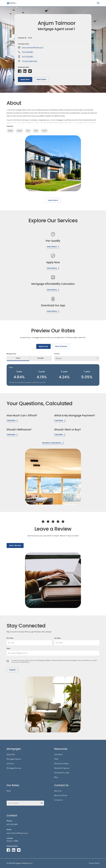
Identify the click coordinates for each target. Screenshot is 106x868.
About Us (58, 791)
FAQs (56, 759)
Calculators (59, 754)
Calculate (12, 420)
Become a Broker (61, 795)
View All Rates (61, 346)
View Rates (41, 79)
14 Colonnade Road (30, 61)
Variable (40, 358)
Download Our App (62, 773)
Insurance (10, 764)
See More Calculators (53, 443)
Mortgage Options (14, 759)
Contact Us (58, 800)
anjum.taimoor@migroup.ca (33, 47)
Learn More (53, 200)
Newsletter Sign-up (62, 768)
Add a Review (15, 545)
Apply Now (25, 79)
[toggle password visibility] (42, 803)
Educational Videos (62, 764)
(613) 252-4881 (28, 52)
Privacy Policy (94, 863)
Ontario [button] (59, 358)
